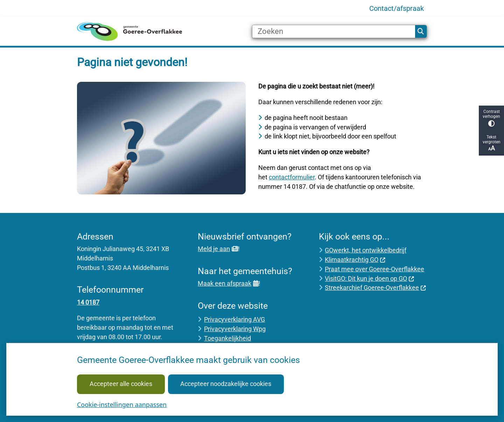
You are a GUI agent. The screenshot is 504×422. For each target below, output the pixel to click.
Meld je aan (218, 249)
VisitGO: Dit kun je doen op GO (369, 278)
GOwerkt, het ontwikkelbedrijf (366, 250)
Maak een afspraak (228, 283)
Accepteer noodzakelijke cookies (226, 384)
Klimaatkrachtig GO (355, 260)
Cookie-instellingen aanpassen (122, 405)
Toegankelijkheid (227, 338)
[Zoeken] (334, 31)
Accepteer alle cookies (121, 384)
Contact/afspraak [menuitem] (397, 8)
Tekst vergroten (491, 143)
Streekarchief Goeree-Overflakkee (375, 288)
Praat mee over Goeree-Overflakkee (374, 269)
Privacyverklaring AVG (234, 319)
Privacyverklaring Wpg (235, 329)
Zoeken (421, 31)
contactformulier (292, 177)
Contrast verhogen (491, 118)
